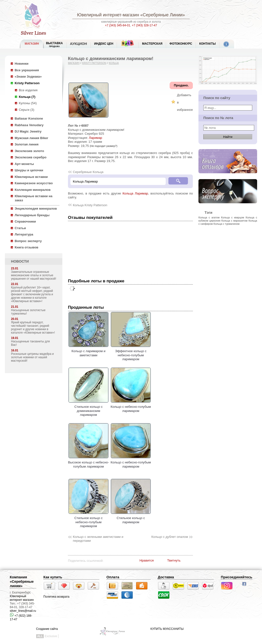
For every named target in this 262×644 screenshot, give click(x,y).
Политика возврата (56, 597)
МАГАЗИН (32, 44)
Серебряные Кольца (88, 172)
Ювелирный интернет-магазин (108, 15)
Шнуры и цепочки (29, 170)
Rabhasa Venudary (29, 125)
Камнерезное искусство (34, 183)
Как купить (53, 577)
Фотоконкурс (181, 44)
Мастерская (152, 44)
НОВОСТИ (20, 261)
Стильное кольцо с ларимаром (131, 518)
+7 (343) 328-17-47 (144, 25)
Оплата (113, 577)
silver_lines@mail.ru (23, 611)
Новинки (22, 64)
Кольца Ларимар (135, 193)
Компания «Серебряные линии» (22, 582)
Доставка (166, 577)
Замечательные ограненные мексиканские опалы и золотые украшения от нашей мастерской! (34, 275)
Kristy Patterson (27, 83)
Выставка (54, 45)
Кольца (114, 63)
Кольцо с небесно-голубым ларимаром (131, 407)
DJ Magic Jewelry (28, 131)
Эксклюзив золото (29, 151)
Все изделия (28, 90)
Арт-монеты (24, 164)
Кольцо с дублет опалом (170, 537)
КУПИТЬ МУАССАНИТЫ (167, 629)
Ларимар (95, 138)
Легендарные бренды (32, 215)
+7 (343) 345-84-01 (118, 25)
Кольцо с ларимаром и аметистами (88, 351)
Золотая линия (27, 144)
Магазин (74, 63)
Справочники (25, 221)
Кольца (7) (27, 97)
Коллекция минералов (33, 190)
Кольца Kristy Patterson (90, 205)
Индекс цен (104, 44)
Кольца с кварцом (233, 217)
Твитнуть (174, 560)
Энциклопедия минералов (36, 209)
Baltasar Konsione (29, 118)
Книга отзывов (27, 247)
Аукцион (78, 44)
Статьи (20, 228)
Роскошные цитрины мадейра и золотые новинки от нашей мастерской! (32, 357)
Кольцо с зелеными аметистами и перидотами (98, 539)
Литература (24, 234)
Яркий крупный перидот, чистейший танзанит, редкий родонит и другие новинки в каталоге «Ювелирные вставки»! (33, 327)
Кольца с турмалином (227, 224)
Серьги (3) (27, 110)
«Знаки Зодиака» (28, 77)
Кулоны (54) (28, 103)
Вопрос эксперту (28, 241)
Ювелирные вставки (31, 177)
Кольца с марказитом (235, 221)
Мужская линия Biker (31, 138)
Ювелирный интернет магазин (22, 598)
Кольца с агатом (209, 217)
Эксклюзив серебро (31, 157)
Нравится (147, 560)
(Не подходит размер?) (104, 146)
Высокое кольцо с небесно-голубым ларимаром (88, 462)
